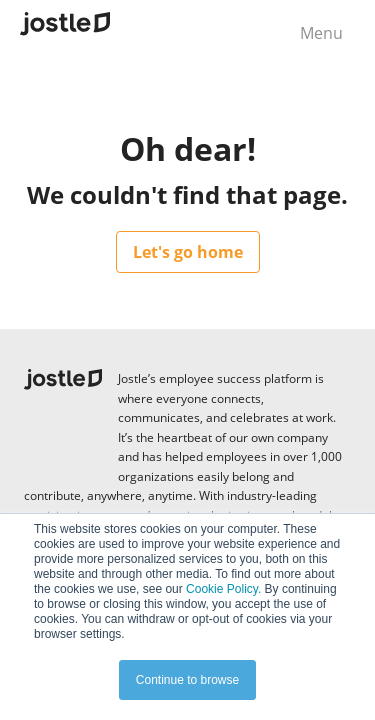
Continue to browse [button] (187, 680)
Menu (321, 33)
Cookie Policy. (223, 589)
